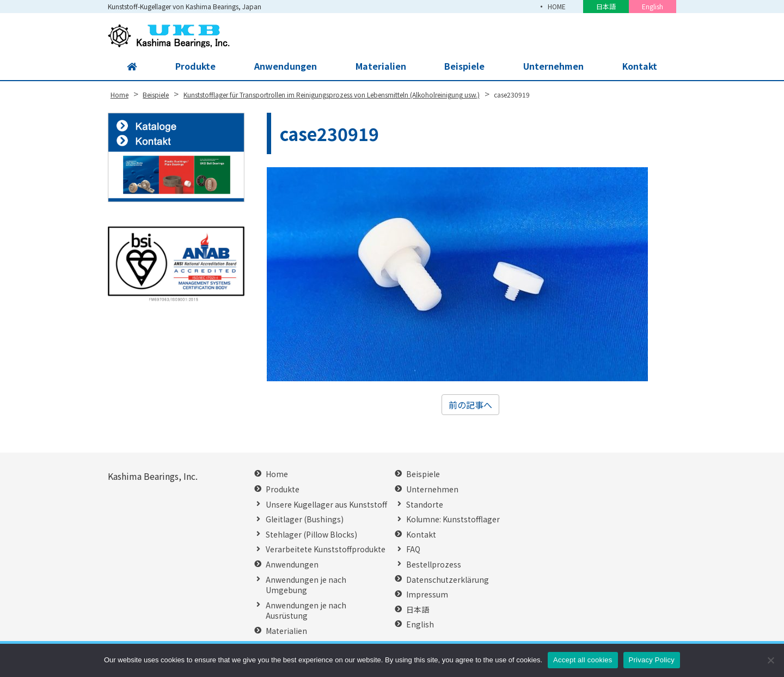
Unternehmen (553, 66)
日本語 (606, 6)
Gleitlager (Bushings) (305, 519)
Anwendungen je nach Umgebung (306, 585)
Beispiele (464, 66)
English (653, 6)
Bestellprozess (434, 565)
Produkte (195, 66)
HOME (557, 6)
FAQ (413, 549)
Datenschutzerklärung (448, 580)
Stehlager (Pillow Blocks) (311, 535)
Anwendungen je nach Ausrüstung (306, 611)
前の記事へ (470, 405)
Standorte (425, 505)
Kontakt (639, 66)
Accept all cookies (583, 660)
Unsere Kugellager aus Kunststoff (326, 505)
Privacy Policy (652, 660)
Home (277, 474)
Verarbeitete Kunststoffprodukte (326, 549)
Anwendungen (285, 66)
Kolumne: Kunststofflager (453, 519)
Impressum (427, 594)
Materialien (380, 66)
